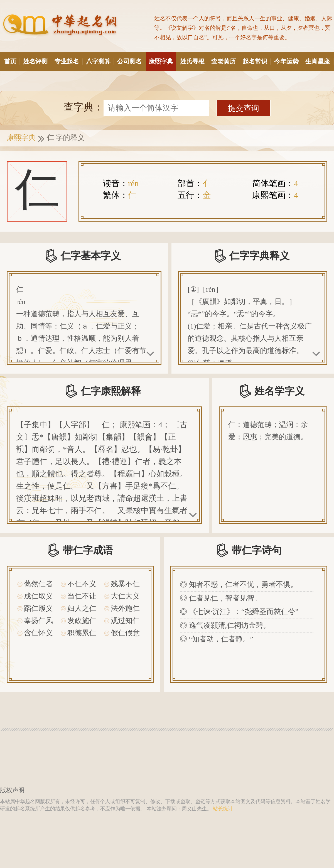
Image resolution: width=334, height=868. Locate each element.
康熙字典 (161, 61)
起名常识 (256, 61)
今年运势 (288, 61)
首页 (12, 61)
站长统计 (223, 809)
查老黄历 (225, 61)
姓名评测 (37, 61)
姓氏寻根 (194, 61)
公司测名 (129, 61)
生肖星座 (319, 61)
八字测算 (100, 61)
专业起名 (68, 61)
